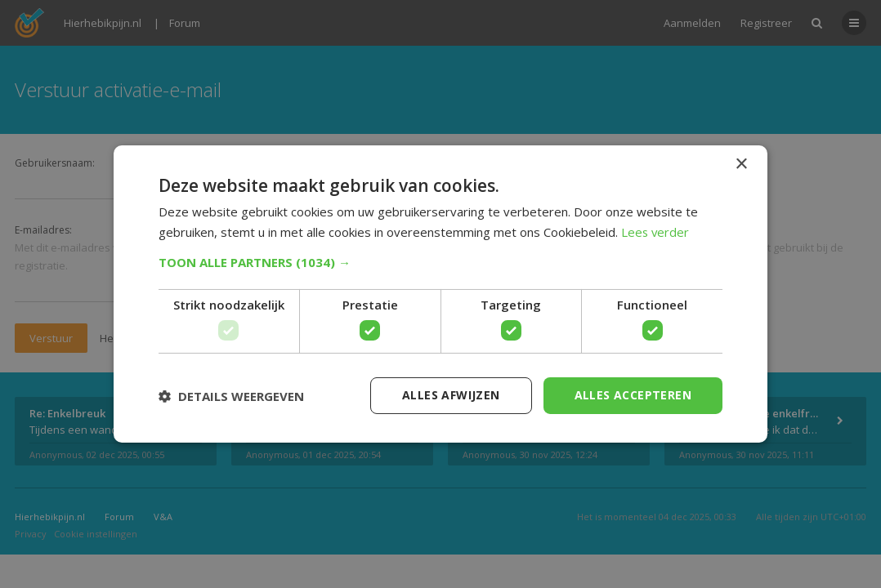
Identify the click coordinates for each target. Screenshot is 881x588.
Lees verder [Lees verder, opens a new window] (656, 232)
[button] (440, 262)
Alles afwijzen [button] (451, 395)
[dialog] (440, 294)
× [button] (741, 165)
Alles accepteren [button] (633, 395)
